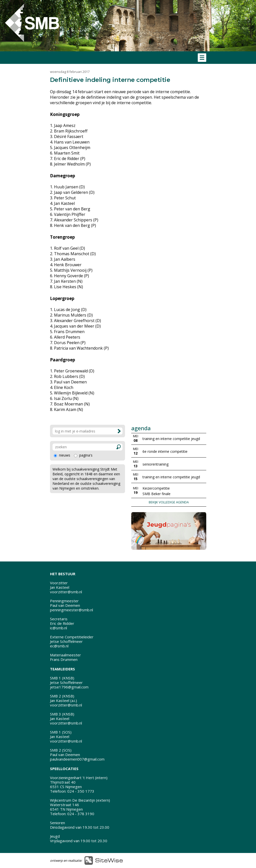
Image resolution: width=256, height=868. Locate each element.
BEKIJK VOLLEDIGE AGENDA (169, 502)
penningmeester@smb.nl (71, 610)
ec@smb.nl (59, 646)
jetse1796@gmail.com (69, 687)
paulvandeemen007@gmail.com (77, 759)
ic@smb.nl (58, 628)
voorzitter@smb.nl (66, 592)
